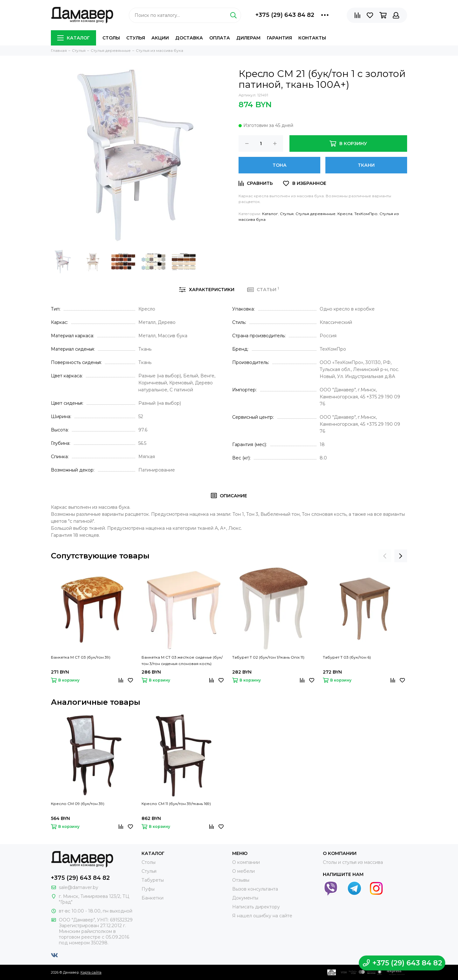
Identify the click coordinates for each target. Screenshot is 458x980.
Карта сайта (91, 972)
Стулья (136, 38)
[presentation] (385, 556)
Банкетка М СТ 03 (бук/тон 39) (81, 657)
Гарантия (279, 38)
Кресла (345, 214)
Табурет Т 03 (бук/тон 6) (347, 657)
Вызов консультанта (255, 889)
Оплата (220, 38)
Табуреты (153, 880)
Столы (111, 38)
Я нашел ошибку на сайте (262, 916)
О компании (246, 862)
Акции (160, 38)
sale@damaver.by (79, 887)
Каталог (73, 38)
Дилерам (248, 38)
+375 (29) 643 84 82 (285, 15)
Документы (245, 898)
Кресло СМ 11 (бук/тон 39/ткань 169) (176, 804)
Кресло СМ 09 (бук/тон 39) (78, 804)
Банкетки (153, 898)
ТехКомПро (366, 214)
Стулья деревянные (316, 214)
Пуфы (148, 889)
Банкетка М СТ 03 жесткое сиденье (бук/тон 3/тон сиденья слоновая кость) (182, 660)
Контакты (312, 38)
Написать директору (256, 907)
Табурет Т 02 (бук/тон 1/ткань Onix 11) (268, 657)
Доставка (189, 38)
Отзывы (241, 880)
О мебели (243, 871)
